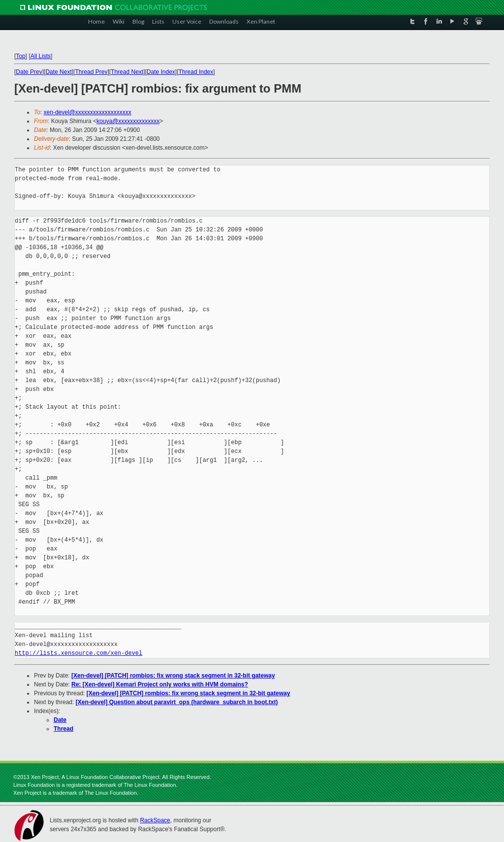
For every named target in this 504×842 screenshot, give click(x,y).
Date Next (58, 72)
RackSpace (155, 820)
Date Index (161, 72)
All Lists (41, 56)
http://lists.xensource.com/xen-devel (79, 653)
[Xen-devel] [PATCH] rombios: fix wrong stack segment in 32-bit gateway (173, 676)
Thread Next (127, 72)
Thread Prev (91, 72)
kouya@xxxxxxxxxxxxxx (128, 121)
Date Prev (29, 72)
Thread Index (196, 72)
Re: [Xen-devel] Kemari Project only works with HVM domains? (160, 684)
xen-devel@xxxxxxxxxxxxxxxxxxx (88, 112)
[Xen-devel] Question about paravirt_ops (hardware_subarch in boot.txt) (177, 702)
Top (20, 56)
